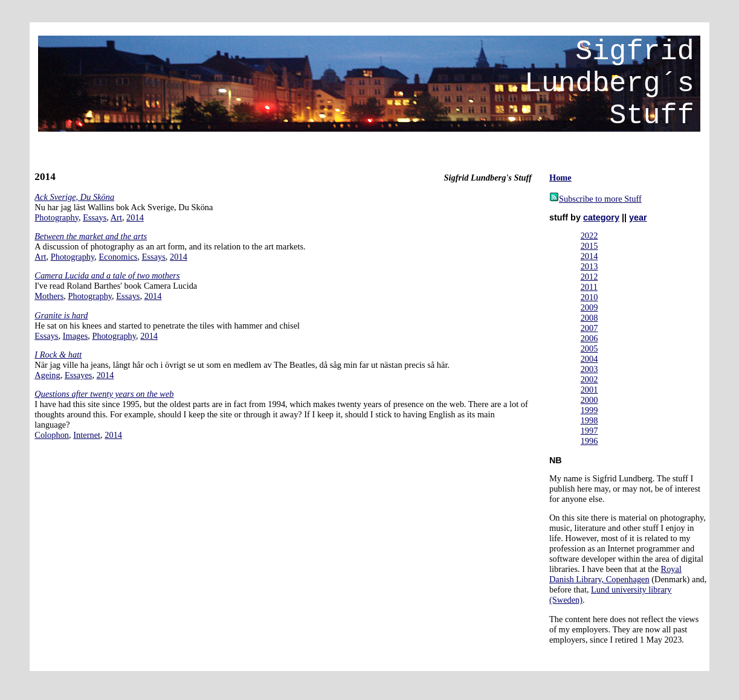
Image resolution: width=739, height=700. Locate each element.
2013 (589, 266)
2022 (589, 236)
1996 (589, 441)
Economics (118, 257)
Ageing (47, 375)
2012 (589, 277)
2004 (589, 359)
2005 (589, 348)
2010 (589, 297)
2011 (589, 287)
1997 (589, 431)
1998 (589, 420)
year (638, 217)
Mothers (49, 296)
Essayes (79, 375)
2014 (135, 217)
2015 (589, 246)
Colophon (52, 435)
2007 (589, 328)
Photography (56, 217)
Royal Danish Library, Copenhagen (615, 574)
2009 (589, 307)
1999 (589, 410)
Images (76, 336)
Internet (87, 435)
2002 (589, 379)
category (601, 217)
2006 (589, 338)
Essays (95, 217)
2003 (589, 369)
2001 (589, 390)
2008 (589, 318)
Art (116, 217)
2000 (589, 400)
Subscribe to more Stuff (595, 199)
